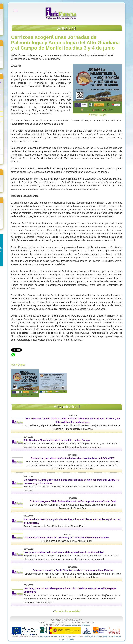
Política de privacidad (102, 636)
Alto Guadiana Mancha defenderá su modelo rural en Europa (57, 440)
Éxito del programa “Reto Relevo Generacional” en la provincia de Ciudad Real (73, 501)
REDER (54, 636)
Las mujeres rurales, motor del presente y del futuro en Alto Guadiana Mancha (66, 538)
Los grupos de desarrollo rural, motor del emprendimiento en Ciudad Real (64, 552)
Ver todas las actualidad (67, 611)
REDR (62, 636)
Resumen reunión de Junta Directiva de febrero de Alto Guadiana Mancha (73, 570)
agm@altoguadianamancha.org (77, 625)
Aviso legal (88, 636)
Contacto (70, 639)
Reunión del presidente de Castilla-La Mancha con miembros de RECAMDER (73, 458)
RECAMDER (45, 636)
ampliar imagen (99, 115)
